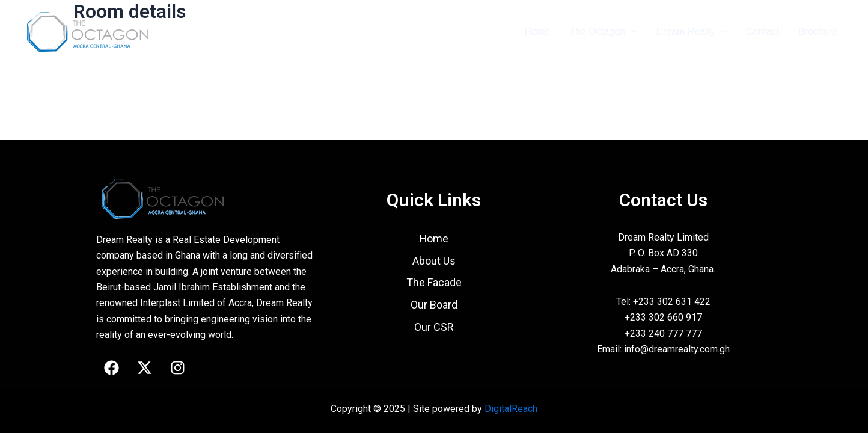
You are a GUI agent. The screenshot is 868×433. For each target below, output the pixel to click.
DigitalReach (511, 409)
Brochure (818, 32)
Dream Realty (692, 32)
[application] (631, 32)
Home (538, 32)
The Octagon (603, 32)
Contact (763, 32)
